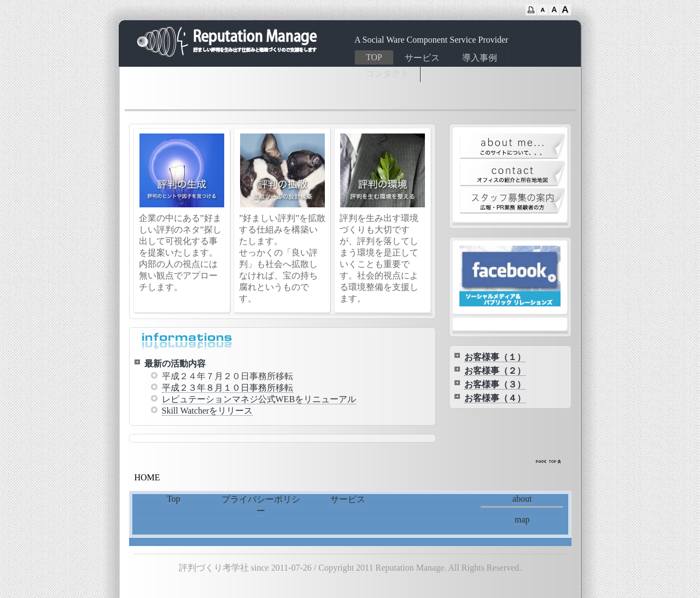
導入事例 (480, 58)
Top (174, 499)
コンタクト (387, 74)
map (522, 519)
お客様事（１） (495, 357)
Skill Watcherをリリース (208, 411)
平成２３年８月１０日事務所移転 (227, 388)
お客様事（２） (495, 371)
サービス (422, 58)
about (522, 499)
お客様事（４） (495, 398)
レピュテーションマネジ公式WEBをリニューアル (259, 399)
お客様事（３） (495, 384)
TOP (374, 57)
